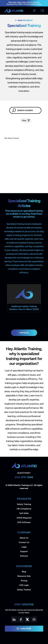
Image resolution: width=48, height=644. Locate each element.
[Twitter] (27, 619)
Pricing (24, 581)
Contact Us (24, 542)
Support (24, 551)
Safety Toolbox (24, 590)
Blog (24, 572)
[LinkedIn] (14, 619)
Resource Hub (24, 576)
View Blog (24, 333)
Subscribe (24, 629)
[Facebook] (21, 619)
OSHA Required (24, 518)
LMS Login (24, 585)
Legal (24, 547)
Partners (24, 556)
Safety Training (24, 504)
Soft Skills (24, 513)
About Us (24, 538)
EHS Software (24, 522)
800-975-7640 (24, 477)
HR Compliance (24, 509)
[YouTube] (34, 619)
